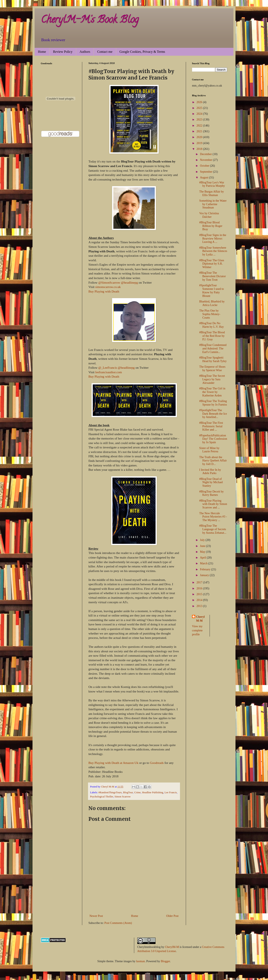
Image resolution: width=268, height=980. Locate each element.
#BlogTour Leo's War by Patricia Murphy (212, 184)
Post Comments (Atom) (118, 923)
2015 (200, 594)
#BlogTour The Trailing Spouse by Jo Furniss (213, 403)
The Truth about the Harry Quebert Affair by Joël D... (213, 461)
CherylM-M (172, 947)
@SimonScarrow (109, 282)
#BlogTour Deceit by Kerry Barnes (211, 493)
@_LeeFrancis (107, 368)
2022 (200, 126)
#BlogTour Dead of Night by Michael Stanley (211, 482)
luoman (140, 961)
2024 (200, 114)
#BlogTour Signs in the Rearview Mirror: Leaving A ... (213, 239)
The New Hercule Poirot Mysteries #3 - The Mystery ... (213, 517)
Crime (137, 792)
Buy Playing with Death (104, 291)
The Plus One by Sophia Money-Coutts (210, 314)
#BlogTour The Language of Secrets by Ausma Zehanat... (213, 529)
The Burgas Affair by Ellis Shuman (212, 193)
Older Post (173, 916)
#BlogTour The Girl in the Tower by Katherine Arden (212, 392)
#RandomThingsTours (110, 792)
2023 (200, 120)
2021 (200, 131)
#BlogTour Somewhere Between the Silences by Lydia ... (213, 251)
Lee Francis (171, 792)
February (205, 569)
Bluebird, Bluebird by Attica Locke (212, 303)
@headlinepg (129, 282)
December (206, 154)
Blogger (165, 961)
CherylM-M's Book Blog (90, 20)
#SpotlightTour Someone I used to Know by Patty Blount (212, 291)
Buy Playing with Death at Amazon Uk (113, 763)
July (203, 540)
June (203, 546)
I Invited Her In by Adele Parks (210, 472)
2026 (200, 102)
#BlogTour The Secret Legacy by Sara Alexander (212, 379)
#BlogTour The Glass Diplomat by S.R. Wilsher (212, 264)
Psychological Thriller (102, 797)
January (205, 575)
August (204, 178)
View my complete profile (197, 630)
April (203, 558)
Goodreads (157, 763)
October (205, 166)
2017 (200, 582)
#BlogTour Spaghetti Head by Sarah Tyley (213, 359)
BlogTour (128, 792)
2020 (200, 137)
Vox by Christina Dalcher (209, 215)
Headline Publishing (153, 792)
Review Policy (63, 52)
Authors (85, 52)
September (206, 172)
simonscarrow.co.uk (108, 287)
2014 (200, 600)
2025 (200, 108)
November (206, 160)
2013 (200, 606)
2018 (200, 149)
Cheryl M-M (200, 619)
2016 (200, 588)
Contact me (105, 52)
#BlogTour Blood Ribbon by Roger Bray (211, 226)
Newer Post (96, 916)
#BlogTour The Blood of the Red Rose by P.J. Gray (212, 336)
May (203, 552)
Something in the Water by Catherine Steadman (213, 204)
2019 (200, 143)
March (204, 563)
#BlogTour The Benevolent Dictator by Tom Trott (212, 276)
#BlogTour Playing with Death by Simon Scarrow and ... (213, 504)
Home (42, 52)
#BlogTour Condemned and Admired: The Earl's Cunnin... (213, 349)
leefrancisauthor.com (109, 372)
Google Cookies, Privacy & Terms (142, 52)
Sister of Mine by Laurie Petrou (209, 450)
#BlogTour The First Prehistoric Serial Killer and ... (211, 426)
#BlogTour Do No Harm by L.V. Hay (212, 325)
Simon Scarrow (123, 797)
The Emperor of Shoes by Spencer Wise (212, 368)
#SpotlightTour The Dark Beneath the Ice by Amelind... (213, 414)
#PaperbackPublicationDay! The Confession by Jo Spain (213, 439)
